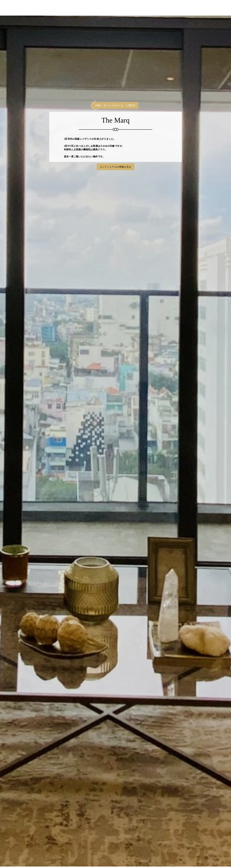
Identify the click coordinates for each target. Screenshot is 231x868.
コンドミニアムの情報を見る (115, 167)
